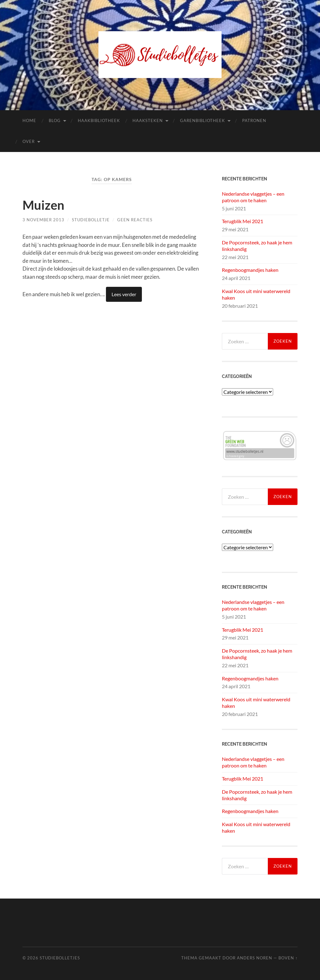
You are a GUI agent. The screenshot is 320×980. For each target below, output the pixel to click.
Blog (55, 120)
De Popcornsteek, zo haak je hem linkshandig (257, 246)
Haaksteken (148, 120)
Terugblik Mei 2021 (242, 221)
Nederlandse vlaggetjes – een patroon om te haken (253, 197)
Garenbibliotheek (202, 120)
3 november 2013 (43, 220)
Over (29, 141)
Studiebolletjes (60, 958)
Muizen (43, 205)
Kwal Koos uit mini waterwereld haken (256, 294)
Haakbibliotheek (99, 120)
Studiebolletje (91, 220)
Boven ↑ (288, 958)
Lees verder (124, 294)
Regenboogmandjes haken (250, 270)
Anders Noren (255, 958)
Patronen (254, 120)
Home (29, 120)
